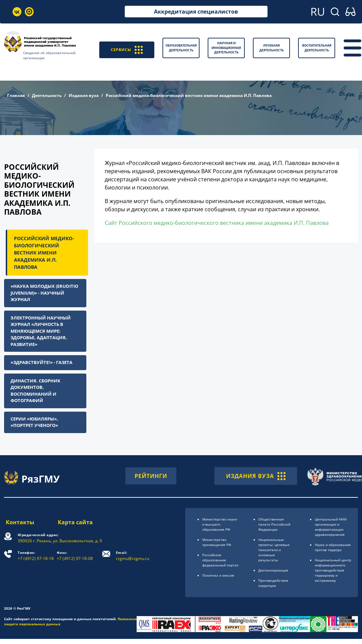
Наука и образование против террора (333, 547)
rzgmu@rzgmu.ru (133, 556)
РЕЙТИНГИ (151, 476)
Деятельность (47, 95)
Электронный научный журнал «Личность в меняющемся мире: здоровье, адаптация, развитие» (41, 331)
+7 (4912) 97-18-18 (36, 556)
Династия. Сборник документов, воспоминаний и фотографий (36, 391)
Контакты (18, 522)
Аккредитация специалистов (196, 12)
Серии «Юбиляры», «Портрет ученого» (34, 422)
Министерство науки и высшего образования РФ (220, 524)
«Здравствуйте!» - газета (41, 362)
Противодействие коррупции (273, 583)
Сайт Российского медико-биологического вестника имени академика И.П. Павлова (217, 223)
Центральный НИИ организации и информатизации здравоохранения (331, 527)
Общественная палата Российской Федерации (274, 524)
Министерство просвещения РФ (217, 542)
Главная (16, 95)
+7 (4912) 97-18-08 (75, 556)
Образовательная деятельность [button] (181, 48)
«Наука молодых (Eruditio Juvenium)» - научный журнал (44, 293)
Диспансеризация (273, 570)
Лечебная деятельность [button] (272, 48)
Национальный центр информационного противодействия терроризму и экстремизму (333, 570)
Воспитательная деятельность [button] (317, 48)
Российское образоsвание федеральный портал (220, 560)
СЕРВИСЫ (126, 48)
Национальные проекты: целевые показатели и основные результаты (274, 550)
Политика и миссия (218, 575)
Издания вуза (84, 95)
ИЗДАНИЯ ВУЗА (256, 476)
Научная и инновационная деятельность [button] (226, 48)
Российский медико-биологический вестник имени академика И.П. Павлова (44, 253)
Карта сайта (76, 522)
